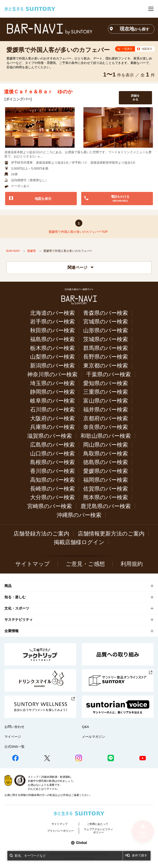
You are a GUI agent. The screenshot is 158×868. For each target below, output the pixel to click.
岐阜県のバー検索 (52, 401)
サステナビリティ (19, 620)
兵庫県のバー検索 (52, 427)
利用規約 (132, 564)
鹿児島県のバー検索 (106, 506)
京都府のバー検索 (106, 418)
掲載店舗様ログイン (79, 542)
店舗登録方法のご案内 (41, 534)
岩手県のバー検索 (52, 322)
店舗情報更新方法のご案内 (111, 534)
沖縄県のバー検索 (79, 515)
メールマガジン (93, 737)
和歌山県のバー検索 (106, 436)
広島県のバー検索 (52, 445)
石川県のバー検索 (52, 410)
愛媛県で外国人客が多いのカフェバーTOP (78, 232)
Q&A (85, 727)
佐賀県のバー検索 (106, 489)
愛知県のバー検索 (106, 383)
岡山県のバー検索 (106, 445)
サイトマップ (33, 564)
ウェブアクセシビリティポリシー (98, 831)
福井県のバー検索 (106, 410)
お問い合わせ (14, 727)
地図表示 (147, 49)
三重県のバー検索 (106, 392)
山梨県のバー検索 (52, 357)
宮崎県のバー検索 (50, 506)
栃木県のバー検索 (52, 348)
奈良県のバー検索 (106, 427)
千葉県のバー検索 (108, 374)
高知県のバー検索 (52, 480)
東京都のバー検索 (106, 366)
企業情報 (12, 631)
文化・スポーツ (17, 608)
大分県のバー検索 (52, 497)
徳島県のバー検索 (106, 462)
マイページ (13, 737)
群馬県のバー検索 (106, 348)
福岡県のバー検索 (106, 480)
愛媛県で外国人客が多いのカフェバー (58, 50)
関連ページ (81, 268)
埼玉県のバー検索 (52, 383)
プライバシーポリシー (60, 831)
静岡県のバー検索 (52, 392)
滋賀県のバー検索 (50, 436)
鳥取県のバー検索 (106, 454)
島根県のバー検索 (52, 462)
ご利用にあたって (98, 824)
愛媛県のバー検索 (106, 471)
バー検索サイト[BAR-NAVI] (49, 29)
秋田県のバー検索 (52, 330)
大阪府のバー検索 (52, 418)
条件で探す (140, 855)
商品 (8, 586)
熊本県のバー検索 (106, 497)
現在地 (135, 29)
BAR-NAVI (13, 251)
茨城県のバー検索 (106, 339)
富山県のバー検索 (106, 401)
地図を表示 (43, 199)
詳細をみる (135, 98)
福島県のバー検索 (52, 339)
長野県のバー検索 (106, 357)
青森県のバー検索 (106, 313)
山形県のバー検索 (106, 330)
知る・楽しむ (15, 597)
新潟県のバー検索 (52, 366)
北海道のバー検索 (52, 313)
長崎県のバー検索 (52, 489)
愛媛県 (32, 251)
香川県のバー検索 (52, 471)
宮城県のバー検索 (106, 322)
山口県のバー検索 (52, 454)
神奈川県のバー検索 (52, 374)
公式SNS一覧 (14, 747)
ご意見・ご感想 (85, 564)
